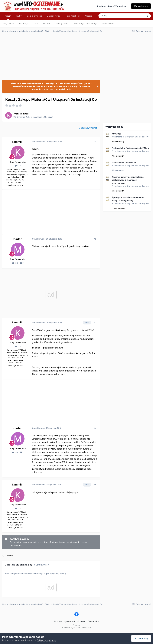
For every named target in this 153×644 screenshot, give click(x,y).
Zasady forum (54, 16)
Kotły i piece (8, 23)
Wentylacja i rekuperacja (85, 23)
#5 (95, 485)
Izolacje (47, 23)
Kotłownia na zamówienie (124, 163)
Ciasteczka (93, 621)
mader (17, 239)
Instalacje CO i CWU (43, 117)
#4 (95, 428)
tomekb (121, 137)
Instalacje (24, 23)
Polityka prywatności (65, 621)
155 (15, 263)
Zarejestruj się (141, 6)
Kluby (19, 16)
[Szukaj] (114, 16)
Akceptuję (141, 638)
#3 (95, 323)
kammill (24, 114)
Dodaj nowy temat (88, 128)
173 (18, 166)
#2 (95, 239)
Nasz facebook (73, 16)
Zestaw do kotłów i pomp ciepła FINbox (130, 148)
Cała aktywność (34, 16)
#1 (95, 141)
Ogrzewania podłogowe (138, 137)
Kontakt (81, 621)
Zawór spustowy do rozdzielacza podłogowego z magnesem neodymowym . (128, 180)
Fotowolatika (108, 23)
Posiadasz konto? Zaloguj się (113, 6)
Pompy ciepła (62, 23)
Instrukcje (116, 134)
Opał (36, 23)
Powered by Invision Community (76, 628)
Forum (8, 17)
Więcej (89, 16)
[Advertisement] (75, 58)
